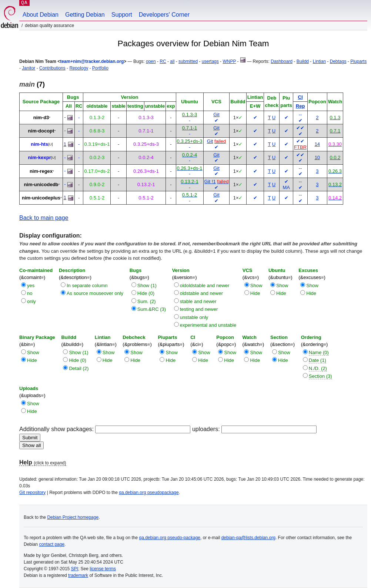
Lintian (319, 61)
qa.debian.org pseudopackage (149, 493)
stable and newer (198, 301)
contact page (52, 544)
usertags (210, 61)
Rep (300, 106)
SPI (75, 569)
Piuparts (358, 61)
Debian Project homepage (73, 517)
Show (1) (147, 285)
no (30, 293)
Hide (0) (146, 293)
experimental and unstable (208, 325)
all (172, 61)
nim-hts (39, 144)
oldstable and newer (201, 293)
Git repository (32, 493)
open (151, 61)
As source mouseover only (95, 293)
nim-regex (41, 171)
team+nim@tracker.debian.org (92, 61)
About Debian (41, 15)
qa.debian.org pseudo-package (170, 538)
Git (216, 115)
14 (317, 144)
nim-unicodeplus (41, 198)
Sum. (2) (147, 301)
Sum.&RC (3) (152, 309)
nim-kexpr (40, 157)
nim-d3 (41, 117)
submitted (188, 61)
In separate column (87, 285)
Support (122, 15)
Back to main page (44, 218)
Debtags (338, 61)
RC (163, 61)
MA (286, 187)
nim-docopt (41, 131)
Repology (79, 68)
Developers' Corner (164, 15)
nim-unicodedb (41, 184)
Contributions (52, 68)
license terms (103, 569)
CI (300, 97)
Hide (255, 293)
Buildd (303, 61)
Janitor (29, 68)
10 (317, 157)
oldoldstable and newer (205, 285)
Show (256, 285)
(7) (32, 84)
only (31, 301)
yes (31, 285)
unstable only (194, 317)
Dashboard (282, 61)
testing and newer (199, 309)
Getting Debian (85, 15)
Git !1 (210, 182)
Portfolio (100, 68)
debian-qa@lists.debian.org (248, 538)
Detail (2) (79, 368)
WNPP (229, 61)
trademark (78, 575)
